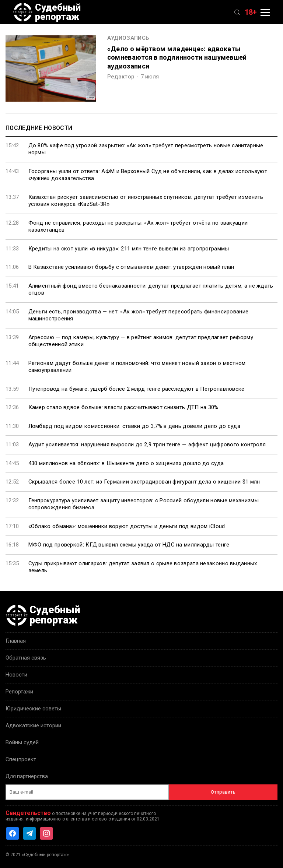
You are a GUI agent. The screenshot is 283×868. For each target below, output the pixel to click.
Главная (16, 641)
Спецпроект (21, 759)
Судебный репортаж (47, 12)
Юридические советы (33, 709)
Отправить (223, 792)
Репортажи (19, 692)
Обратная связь (26, 658)
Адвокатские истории (33, 725)
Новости (16, 675)
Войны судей (22, 742)
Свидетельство (28, 813)
